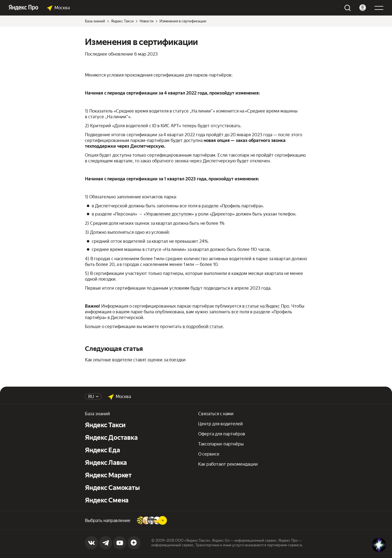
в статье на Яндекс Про (266, 306)
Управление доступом (169, 214)
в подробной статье (203, 327)
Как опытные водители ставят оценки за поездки (135, 360)
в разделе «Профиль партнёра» (231, 206)
